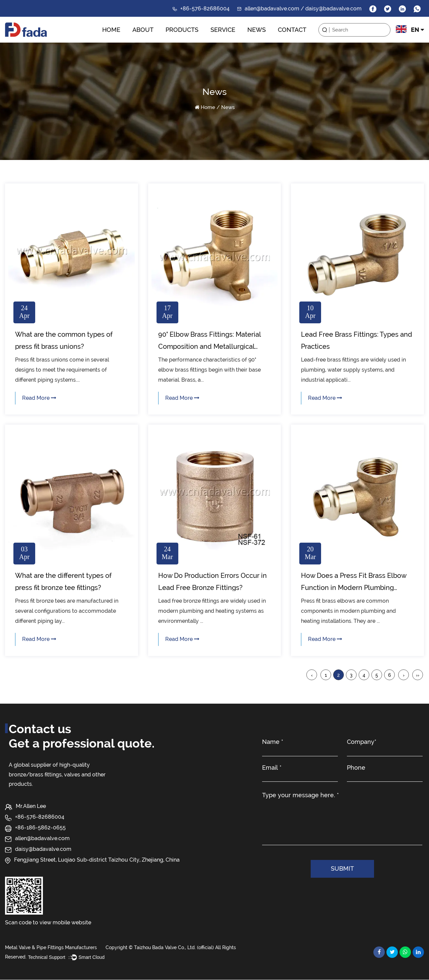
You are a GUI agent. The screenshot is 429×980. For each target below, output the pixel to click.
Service (223, 30)
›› (418, 675)
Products (182, 30)
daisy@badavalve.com (43, 849)
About (143, 30)
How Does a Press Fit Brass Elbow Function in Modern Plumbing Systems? (354, 588)
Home (111, 30)
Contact (292, 30)
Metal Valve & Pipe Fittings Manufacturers (51, 947)
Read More (39, 398)
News (257, 30)
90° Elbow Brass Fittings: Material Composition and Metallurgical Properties (209, 346)
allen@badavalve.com (42, 839)
